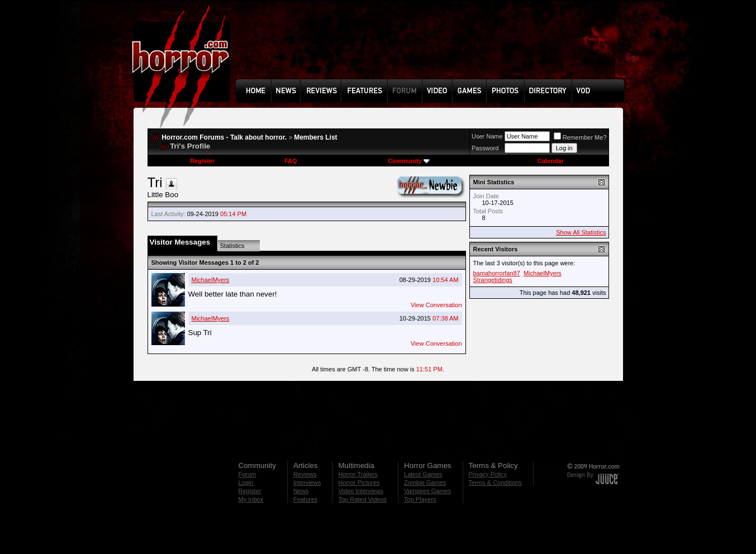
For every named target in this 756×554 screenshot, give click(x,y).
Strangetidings (493, 280)
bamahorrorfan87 (497, 273)
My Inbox (251, 499)
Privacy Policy (488, 474)
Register (202, 161)
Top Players (420, 499)
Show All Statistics (581, 232)
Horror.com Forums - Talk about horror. (224, 137)
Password (485, 148)
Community (409, 161)
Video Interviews (361, 491)
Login (246, 483)
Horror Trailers (358, 474)
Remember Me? (580, 137)
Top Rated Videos (362, 499)
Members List (315, 137)
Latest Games (423, 474)
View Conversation (436, 305)
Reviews (305, 474)
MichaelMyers (211, 280)
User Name (487, 136)
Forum (248, 474)
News (301, 491)
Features (305, 499)
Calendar (551, 161)
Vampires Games (427, 491)
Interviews (307, 483)
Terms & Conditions (495, 483)
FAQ (291, 161)
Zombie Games (425, 483)
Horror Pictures (359, 483)
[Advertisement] (434, 48)
